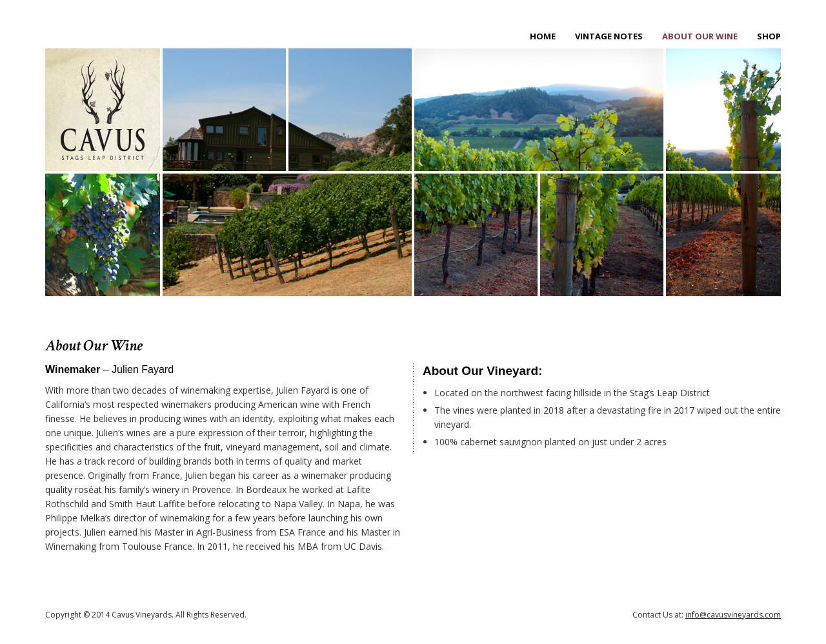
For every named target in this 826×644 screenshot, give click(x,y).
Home (543, 36)
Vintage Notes (609, 36)
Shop (769, 36)
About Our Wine (700, 36)
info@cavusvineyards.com (733, 615)
